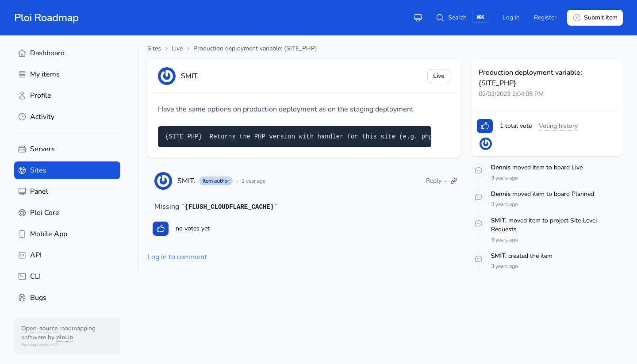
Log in (511, 17)
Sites (154, 48)
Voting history (558, 126)
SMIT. (186, 181)
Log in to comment (177, 257)
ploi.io (65, 337)
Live (177, 48)
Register (545, 17)
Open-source (39, 328)
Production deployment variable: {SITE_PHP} (255, 48)
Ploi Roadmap (46, 18)
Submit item (595, 18)
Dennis (502, 167)
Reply (434, 181)
